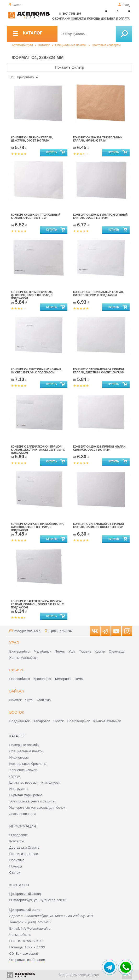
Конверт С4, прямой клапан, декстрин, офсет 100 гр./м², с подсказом (32, 295)
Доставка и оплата (115, 19)
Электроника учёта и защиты (32, 801)
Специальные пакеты (71, 45)
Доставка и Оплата (24, 847)
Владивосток (20, 721)
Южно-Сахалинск (107, 721)
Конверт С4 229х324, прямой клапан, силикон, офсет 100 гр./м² (100, 448)
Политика (17, 860)
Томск (79, 679)
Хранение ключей (23, 770)
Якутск (59, 721)
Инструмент (19, 789)
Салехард (116, 651)
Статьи (15, 873)
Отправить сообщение (27, 960)
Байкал (17, 691)
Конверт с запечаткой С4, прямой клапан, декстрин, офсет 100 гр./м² (99, 371)
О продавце (19, 835)
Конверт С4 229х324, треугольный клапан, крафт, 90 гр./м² (98, 139)
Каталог (44, 45)
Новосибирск (20, 679)
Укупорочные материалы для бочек (37, 808)
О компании (61, 19)
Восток (17, 712)
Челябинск (43, 651)
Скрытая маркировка (26, 795)
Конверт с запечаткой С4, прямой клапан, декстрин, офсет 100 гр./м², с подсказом (38, 450)
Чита (29, 700)
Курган (100, 651)
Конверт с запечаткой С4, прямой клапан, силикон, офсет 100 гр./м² (99, 526)
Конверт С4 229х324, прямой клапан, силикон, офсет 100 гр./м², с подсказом (37, 527)
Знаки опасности (23, 814)
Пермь (60, 651)
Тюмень (85, 651)
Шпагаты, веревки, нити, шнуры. (35, 782)
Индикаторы (19, 757)
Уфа (72, 651)
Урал (14, 643)
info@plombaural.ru (28, 631)
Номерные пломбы (24, 745)
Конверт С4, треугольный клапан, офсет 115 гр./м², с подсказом (36, 371)
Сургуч (15, 776)
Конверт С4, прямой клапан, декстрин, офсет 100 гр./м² (32, 139)
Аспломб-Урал (22, 45)
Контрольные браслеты (28, 764)
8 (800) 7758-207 (70, 14)
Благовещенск (78, 721)
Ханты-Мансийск (23, 658)
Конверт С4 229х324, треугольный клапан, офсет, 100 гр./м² (36, 216)
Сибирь (17, 670)
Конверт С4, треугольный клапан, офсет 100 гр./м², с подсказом (98, 294)
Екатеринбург (20, 651)
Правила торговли (24, 854)
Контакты (79, 19)
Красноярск (42, 679)
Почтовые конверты (106, 45)
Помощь (94, 19)
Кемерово (63, 679)
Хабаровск (42, 721)
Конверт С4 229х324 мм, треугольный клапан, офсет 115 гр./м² (100, 216)
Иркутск (16, 700)
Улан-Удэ (44, 700)
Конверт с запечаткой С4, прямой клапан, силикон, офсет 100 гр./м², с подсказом (37, 604)
